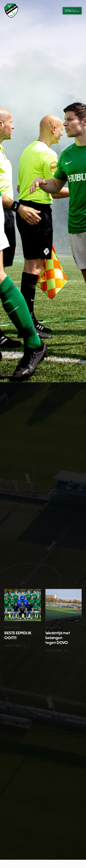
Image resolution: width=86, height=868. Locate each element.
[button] (17, 646)
